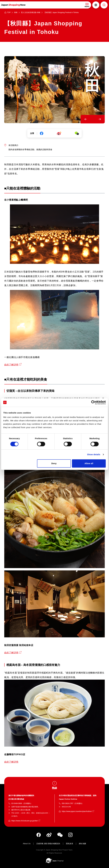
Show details (94, 454)
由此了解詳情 (11, 365)
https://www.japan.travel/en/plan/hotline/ (77, 811)
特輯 (16, 13)
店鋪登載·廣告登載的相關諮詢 (48, 844)
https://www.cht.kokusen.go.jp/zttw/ (25, 821)
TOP (9, 13)
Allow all (89, 463)
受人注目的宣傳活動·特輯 (31, 13)
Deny (54, 463)
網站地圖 (82, 844)
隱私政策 (70, 844)
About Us (27, 844)
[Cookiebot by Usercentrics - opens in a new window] (93, 402)
